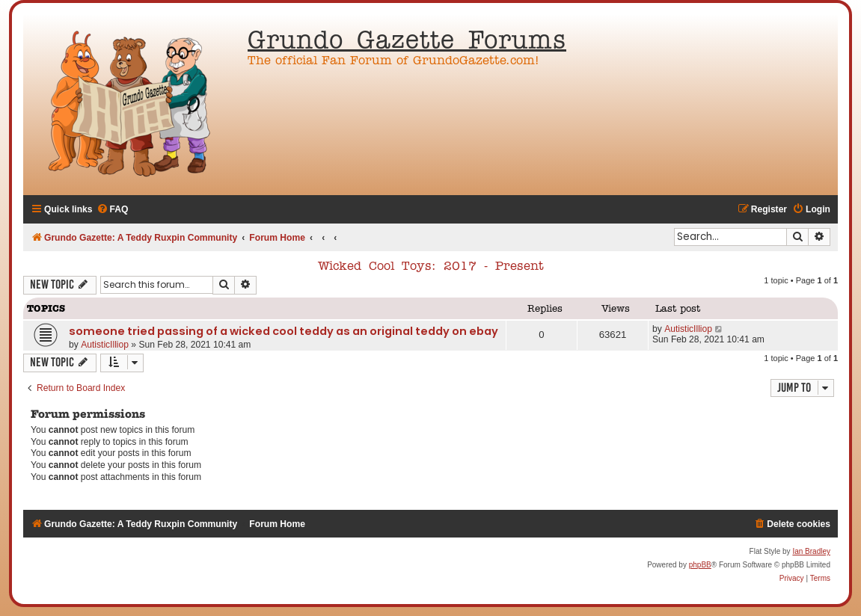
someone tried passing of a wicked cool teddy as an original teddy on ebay (284, 331)
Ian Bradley (811, 551)
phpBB (700, 565)
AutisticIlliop (105, 345)
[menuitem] (113, 210)
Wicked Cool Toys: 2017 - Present (431, 267)
